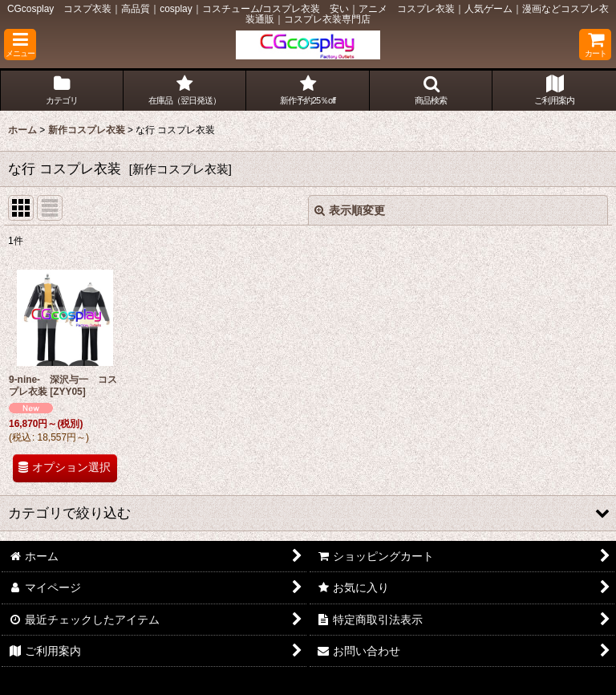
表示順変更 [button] (350, 210)
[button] (20, 45)
